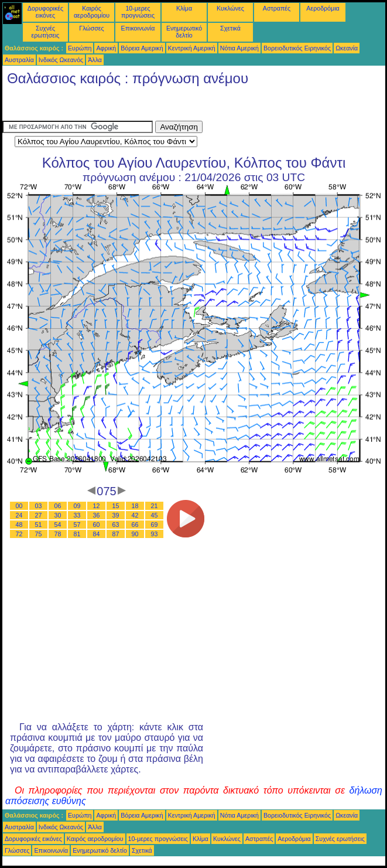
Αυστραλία (19, 60)
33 (77, 515)
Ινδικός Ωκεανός (61, 60)
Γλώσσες (91, 28)
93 (155, 534)
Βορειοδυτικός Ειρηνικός (297, 48)
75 (39, 534)
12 (97, 506)
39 (116, 515)
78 (58, 534)
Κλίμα (184, 8)
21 (155, 506)
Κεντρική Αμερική (192, 48)
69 (155, 525)
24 (19, 515)
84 (97, 534)
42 (135, 515)
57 (77, 525)
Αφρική (106, 48)
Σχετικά (230, 28)
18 (135, 506)
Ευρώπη (80, 48)
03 (39, 506)
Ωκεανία (347, 48)
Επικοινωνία (138, 28)
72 (19, 534)
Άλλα (95, 60)
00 (19, 506)
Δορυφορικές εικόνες (45, 12)
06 (58, 506)
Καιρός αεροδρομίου (92, 12)
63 (116, 525)
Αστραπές (277, 8)
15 (116, 506)
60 (97, 525)
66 (135, 525)
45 (155, 515)
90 (135, 534)
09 (77, 506)
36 (97, 515)
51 (39, 525)
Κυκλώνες (230, 8)
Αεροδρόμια (323, 8)
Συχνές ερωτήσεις (46, 32)
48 (19, 525)
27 (39, 515)
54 (58, 525)
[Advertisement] (96, 106)
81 (77, 534)
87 (116, 534)
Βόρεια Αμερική (142, 48)
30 (58, 515)
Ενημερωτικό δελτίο (184, 32)
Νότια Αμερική (239, 48)
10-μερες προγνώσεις (138, 12)
